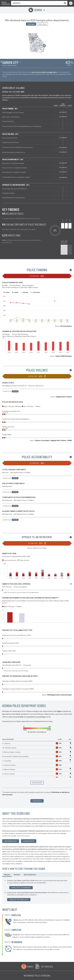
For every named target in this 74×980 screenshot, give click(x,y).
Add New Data (37, 801)
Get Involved (47, 966)
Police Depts (31, 24)
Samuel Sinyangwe (23, 836)
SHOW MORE (37, 783)
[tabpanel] (37, 890)
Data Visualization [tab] (30, 874)
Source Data (29, 841)
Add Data (15, 391)
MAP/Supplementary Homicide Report (59, 695)
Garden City (10, 62)
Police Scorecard (6, 3)
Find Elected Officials (19, 900)
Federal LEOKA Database (64, 356)
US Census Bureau (66, 326)
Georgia (35, 10)
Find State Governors (21, 888)
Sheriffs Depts (42, 24)
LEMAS (69, 440)
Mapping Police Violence (64, 397)
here (67, 831)
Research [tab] (17, 874)
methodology (11, 841)
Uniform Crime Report (42, 440)
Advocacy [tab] (7, 874)
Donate (30, 966)
